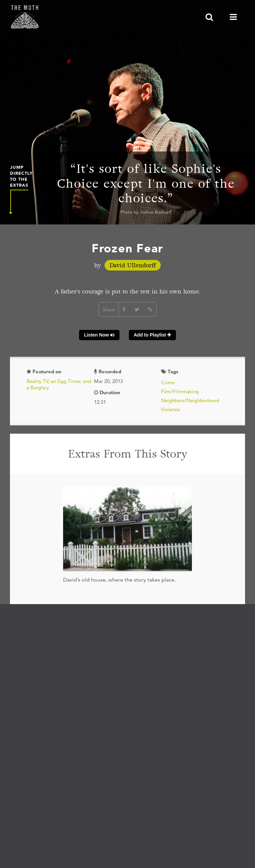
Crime (168, 382)
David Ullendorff (133, 265)
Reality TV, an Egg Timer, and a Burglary (59, 384)
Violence (170, 409)
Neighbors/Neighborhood (190, 400)
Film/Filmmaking (180, 391)
